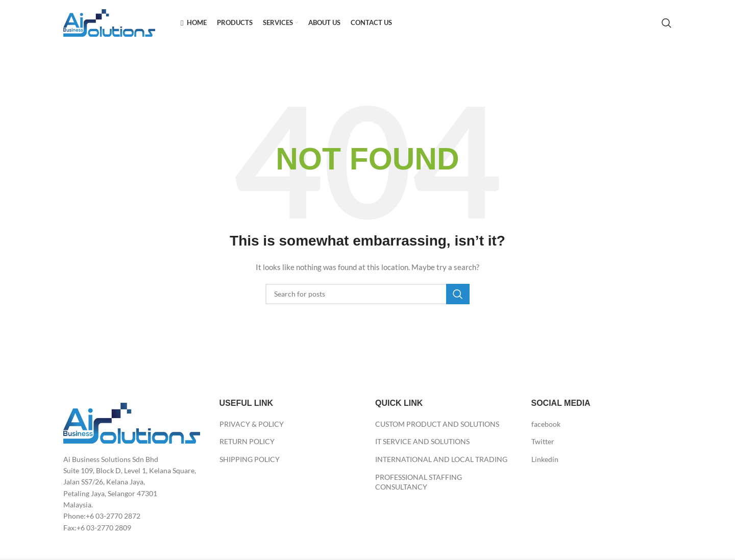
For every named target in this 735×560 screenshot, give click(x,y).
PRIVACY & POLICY (252, 424)
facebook (546, 424)
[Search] (667, 23)
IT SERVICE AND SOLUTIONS (422, 441)
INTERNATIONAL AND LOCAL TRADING (441, 459)
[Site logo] (109, 22)
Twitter (543, 441)
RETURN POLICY (247, 441)
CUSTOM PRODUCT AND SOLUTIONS (437, 424)
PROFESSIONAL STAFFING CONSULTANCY (419, 482)
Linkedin (545, 459)
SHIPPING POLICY (250, 459)
